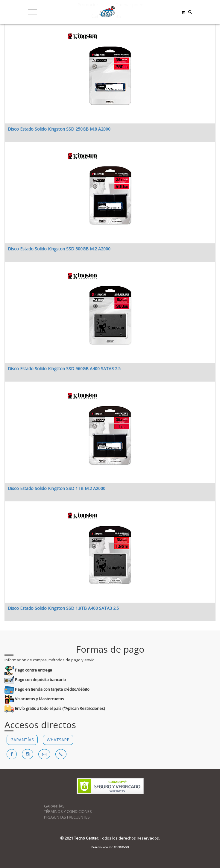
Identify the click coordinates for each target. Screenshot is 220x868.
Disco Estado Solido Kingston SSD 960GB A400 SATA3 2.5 (64, 369)
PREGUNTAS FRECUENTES (67, 817)
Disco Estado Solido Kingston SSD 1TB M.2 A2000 (57, 488)
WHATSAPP (58, 740)
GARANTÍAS (22, 740)
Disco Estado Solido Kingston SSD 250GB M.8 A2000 (59, 129)
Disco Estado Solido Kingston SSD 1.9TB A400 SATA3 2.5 (63, 608)
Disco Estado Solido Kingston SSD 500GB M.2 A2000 (59, 249)
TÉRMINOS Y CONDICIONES (68, 811)
